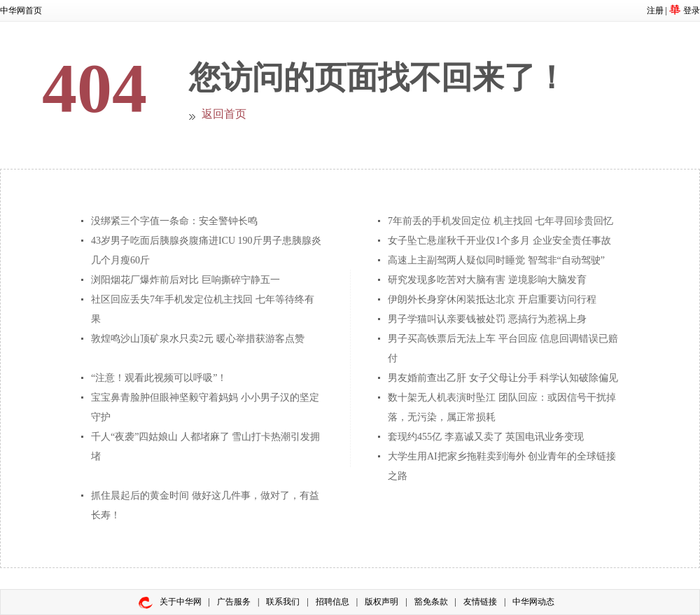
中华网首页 (21, 11)
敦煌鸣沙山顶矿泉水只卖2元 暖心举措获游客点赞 (198, 339)
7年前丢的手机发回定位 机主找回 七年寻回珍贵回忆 (500, 221)
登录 (692, 11)
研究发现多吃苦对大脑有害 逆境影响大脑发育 (487, 280)
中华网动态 (533, 602)
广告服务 (234, 602)
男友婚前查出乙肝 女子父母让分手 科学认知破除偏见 (503, 378)
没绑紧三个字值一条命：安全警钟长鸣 (174, 221)
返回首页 (224, 114)
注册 (655, 11)
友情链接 (480, 602)
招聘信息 (332, 602)
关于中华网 (181, 602)
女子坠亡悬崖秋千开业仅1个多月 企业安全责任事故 (499, 241)
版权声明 (381, 602)
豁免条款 (431, 602)
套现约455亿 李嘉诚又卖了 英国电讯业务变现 (486, 437)
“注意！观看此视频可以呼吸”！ (159, 378)
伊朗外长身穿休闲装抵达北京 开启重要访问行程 (492, 299)
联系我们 (283, 602)
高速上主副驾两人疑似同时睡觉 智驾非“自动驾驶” (496, 260)
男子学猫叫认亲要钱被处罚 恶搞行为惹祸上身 (487, 319)
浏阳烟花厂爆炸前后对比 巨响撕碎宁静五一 (185, 280)
